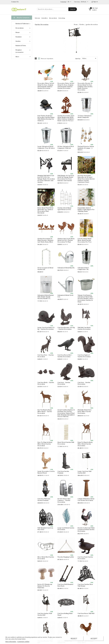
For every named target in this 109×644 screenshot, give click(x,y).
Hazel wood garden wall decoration (66, 443)
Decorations (23, 28)
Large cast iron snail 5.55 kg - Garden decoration (46, 328)
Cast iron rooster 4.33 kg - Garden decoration (66, 328)
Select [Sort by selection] (90, 58)
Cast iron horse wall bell (86, 613)
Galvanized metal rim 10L (66, 268)
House (23, 32)
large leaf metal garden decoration (66, 529)
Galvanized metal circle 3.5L (65, 296)
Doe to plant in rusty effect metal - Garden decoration (45, 412)
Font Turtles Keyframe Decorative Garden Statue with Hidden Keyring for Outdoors (46, 118)
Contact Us (15, 2)
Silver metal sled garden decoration (46, 558)
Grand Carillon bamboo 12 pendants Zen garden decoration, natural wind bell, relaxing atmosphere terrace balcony (66, 413)
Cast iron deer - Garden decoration (46, 356)
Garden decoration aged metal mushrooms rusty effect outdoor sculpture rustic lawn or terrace (66, 118)
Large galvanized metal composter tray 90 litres (46, 147)
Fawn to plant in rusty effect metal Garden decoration (85, 444)
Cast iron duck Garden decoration (85, 558)
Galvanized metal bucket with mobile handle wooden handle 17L (46, 297)
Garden (23, 41)
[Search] (57, 9)
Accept (94, 639)
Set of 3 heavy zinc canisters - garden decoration (64, 500)
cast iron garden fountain (63, 472)
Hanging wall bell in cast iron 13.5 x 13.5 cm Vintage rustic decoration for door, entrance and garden (46, 179)
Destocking (62, 18)
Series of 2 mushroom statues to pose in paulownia (45, 586)
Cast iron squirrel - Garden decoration (84, 356)
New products (53, 18)
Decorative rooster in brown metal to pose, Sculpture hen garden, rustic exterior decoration (85, 87)
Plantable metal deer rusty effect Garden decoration (85, 412)
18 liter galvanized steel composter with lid (66, 147)
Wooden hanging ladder (66, 557)
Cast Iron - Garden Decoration (64, 383)
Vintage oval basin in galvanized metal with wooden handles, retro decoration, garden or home (85, 298)
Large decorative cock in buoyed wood (46, 472)
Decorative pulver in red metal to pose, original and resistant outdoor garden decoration (46, 86)
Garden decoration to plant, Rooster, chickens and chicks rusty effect (45, 240)
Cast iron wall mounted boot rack (65, 585)
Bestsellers (45, 18)
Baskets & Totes (21, 46)
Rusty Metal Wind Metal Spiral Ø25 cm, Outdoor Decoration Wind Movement (45, 210)
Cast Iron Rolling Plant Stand (65, 614)
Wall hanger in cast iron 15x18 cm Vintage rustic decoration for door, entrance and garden (66, 178)
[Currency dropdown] (88, 2)
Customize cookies (23, 642)
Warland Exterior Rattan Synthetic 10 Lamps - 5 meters (86, 148)
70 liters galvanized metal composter (84, 117)
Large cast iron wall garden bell (85, 472)
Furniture (23, 37)
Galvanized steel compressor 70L (83, 269)
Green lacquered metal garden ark (45, 269)
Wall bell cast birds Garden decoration (84, 328)
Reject (74, 639)
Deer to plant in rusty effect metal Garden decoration (45, 444)
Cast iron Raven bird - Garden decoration (65, 356)
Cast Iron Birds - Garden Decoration (46, 383)
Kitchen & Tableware (23, 24)
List (39, 58)
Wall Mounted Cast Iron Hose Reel (45, 529)
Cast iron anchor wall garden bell (45, 614)
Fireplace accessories (23, 51)
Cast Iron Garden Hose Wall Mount (85, 585)
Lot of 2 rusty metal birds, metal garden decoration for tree (85, 240)
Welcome (37, 18)
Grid (36, 58)
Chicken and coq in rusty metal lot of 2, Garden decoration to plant (66, 240)
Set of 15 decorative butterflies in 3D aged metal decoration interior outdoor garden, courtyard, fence (86, 179)
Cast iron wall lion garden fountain (44, 500)
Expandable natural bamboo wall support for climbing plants (86, 210)
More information (11, 642)
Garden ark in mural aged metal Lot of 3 (64, 209)
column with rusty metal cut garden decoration (86, 500)
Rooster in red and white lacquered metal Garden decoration (86, 530)
